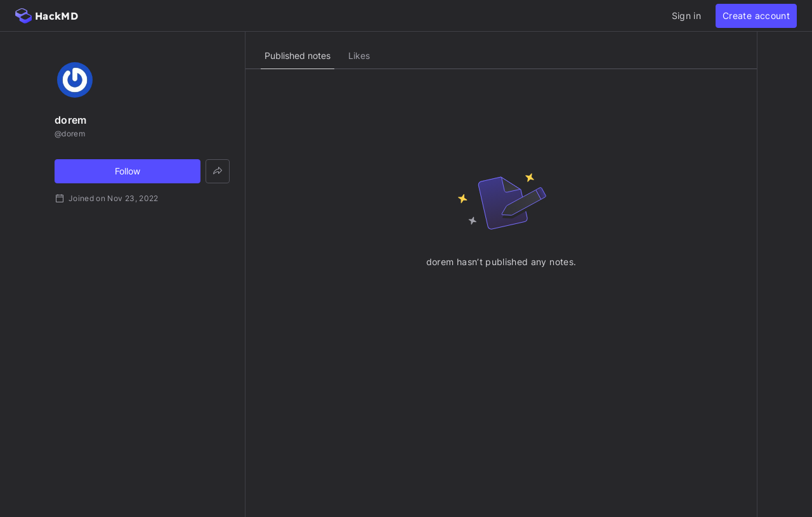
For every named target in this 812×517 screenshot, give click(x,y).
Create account (756, 16)
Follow (128, 171)
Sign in (686, 16)
